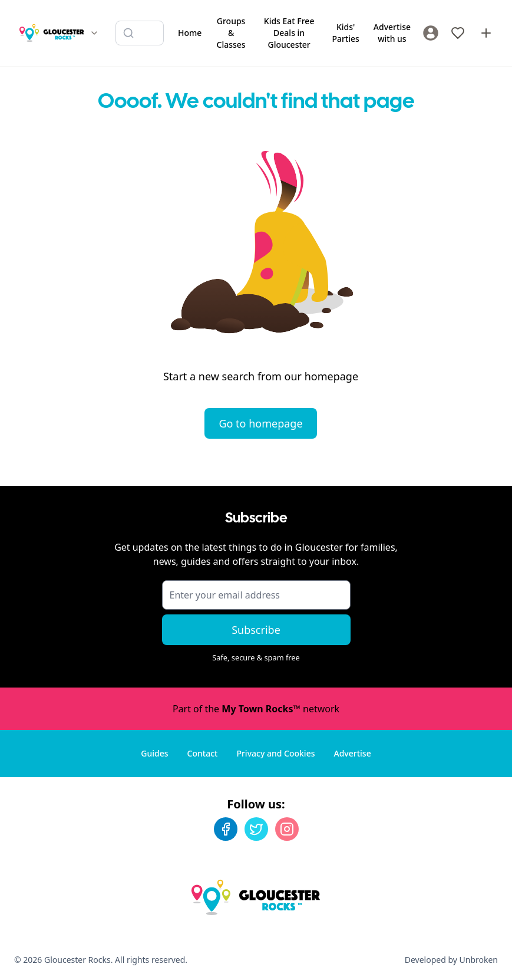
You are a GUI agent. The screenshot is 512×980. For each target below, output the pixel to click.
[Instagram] (287, 829)
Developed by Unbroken (451, 960)
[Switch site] (94, 33)
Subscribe (256, 630)
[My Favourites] (458, 33)
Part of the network (256, 709)
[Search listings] (140, 33)
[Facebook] (226, 829)
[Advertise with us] (486, 33)
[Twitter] (256, 829)
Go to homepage (260, 423)
